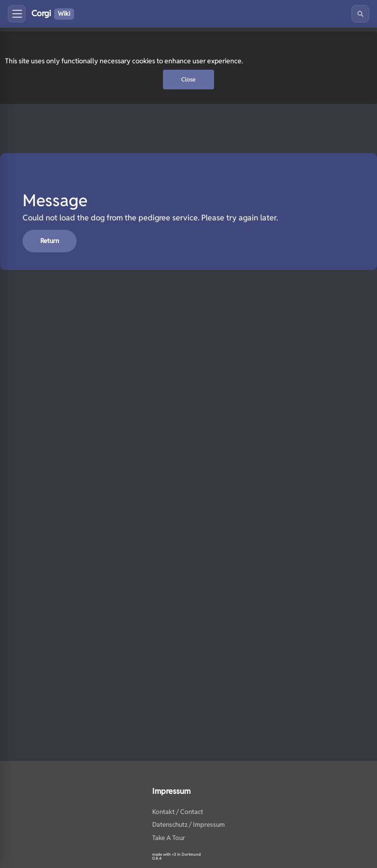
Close (188, 79)
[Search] (360, 14)
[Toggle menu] (17, 14)
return (50, 241)
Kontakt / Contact (178, 812)
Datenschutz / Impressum (188, 825)
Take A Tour (169, 838)
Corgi (53, 14)
